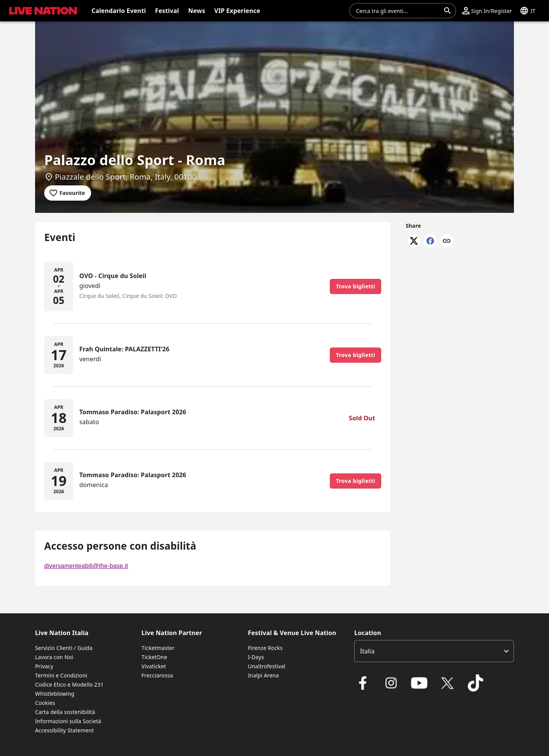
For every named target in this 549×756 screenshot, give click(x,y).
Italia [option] (367, 651)
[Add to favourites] (68, 193)
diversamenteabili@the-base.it (86, 566)
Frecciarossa (157, 675)
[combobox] (398, 11)
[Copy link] (447, 241)
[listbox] (434, 651)
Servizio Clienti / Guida (64, 648)
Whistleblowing (55, 694)
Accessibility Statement (64, 730)
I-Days (256, 657)
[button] (487, 11)
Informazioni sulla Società (68, 721)
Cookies (45, 703)
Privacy (44, 666)
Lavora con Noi (54, 657)
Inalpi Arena (263, 675)
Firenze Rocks (265, 648)
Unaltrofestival (266, 666)
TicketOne (154, 657)
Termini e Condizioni (61, 675)
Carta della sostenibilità (65, 712)
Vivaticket (154, 666)
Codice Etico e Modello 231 (69, 684)
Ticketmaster (158, 648)
